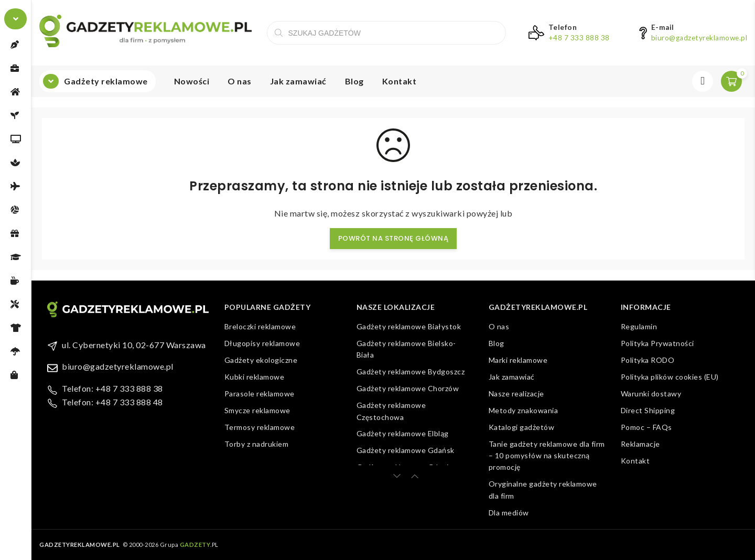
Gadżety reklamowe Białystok (409, 326)
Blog (354, 81)
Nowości (192, 81)
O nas (240, 81)
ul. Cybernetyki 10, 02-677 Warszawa (134, 345)
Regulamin (639, 326)
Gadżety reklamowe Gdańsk (406, 450)
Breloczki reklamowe (260, 326)
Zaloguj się (703, 81)
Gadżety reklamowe (106, 81)
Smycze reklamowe (257, 410)
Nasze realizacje (516, 394)
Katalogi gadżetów (522, 427)
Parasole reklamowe (260, 394)
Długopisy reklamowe (262, 343)
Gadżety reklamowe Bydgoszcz (411, 371)
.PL (199, 545)
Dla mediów (509, 513)
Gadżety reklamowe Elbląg (403, 433)
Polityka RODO (648, 360)
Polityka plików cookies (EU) (670, 377)
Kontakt (400, 81)
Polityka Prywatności (657, 343)
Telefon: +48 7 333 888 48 (112, 402)
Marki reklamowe (518, 360)
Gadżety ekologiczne (261, 360)
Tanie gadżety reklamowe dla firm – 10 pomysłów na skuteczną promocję (547, 456)
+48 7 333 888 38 (579, 38)
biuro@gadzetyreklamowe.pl (699, 38)
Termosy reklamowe (260, 427)
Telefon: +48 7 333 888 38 (112, 388)
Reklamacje (640, 444)
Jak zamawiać (298, 81)
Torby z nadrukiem (257, 444)
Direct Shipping (648, 410)
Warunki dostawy (651, 394)
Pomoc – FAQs (646, 427)
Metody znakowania (524, 410)
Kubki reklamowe (255, 377)
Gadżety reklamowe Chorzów (408, 388)
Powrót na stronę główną (393, 238)
